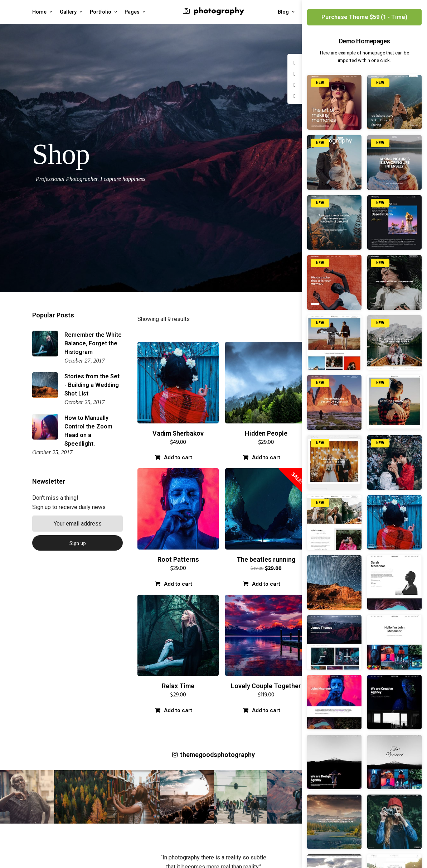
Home (39, 12)
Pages (132, 12)
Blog (283, 12)
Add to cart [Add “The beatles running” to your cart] (266, 584)
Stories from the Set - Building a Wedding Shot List (92, 385)
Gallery (68, 12)
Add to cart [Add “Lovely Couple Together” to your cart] (266, 710)
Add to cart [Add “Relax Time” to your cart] (178, 710)
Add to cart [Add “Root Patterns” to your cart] (178, 584)
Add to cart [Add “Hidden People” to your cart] (266, 457)
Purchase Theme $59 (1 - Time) (364, 17)
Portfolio (101, 12)
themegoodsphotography (213, 755)
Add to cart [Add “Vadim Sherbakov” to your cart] (178, 457)
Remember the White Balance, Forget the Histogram (93, 343)
